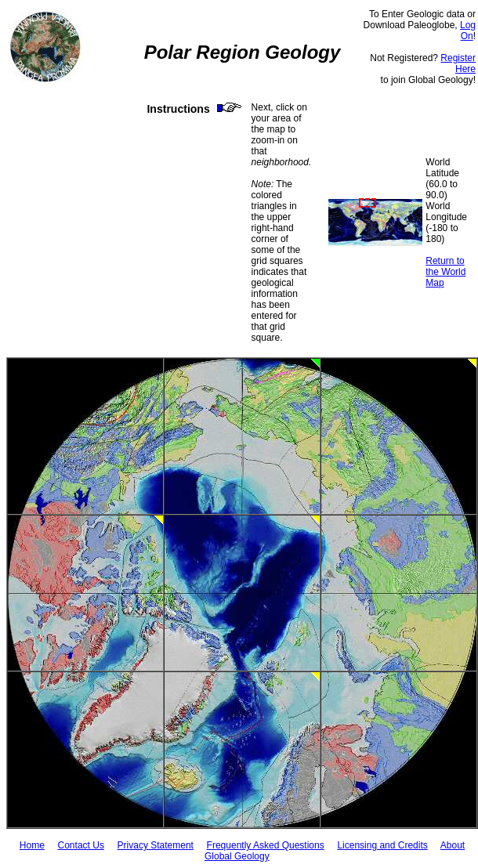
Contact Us (81, 845)
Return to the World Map (445, 272)
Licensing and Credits (382, 845)
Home (32, 845)
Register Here (458, 63)
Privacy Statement (156, 845)
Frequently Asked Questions (266, 845)
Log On (468, 31)
